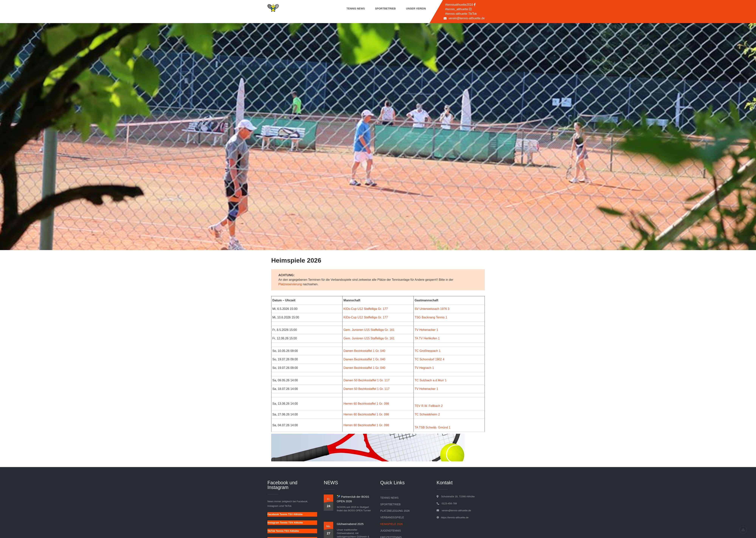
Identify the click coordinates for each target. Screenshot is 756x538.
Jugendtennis (391, 531)
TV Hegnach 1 (424, 368)
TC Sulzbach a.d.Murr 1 (431, 380)
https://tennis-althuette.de (455, 517)
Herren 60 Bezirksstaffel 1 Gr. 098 (366, 404)
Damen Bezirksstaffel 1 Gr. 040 (364, 351)
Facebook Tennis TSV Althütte (285, 514)
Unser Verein (416, 9)
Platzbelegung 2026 (395, 511)
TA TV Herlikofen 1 (427, 338)
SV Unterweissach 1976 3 (432, 309)
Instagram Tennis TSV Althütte (285, 523)
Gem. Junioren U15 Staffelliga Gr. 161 (369, 330)
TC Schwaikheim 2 (427, 414)
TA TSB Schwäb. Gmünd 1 (433, 427)
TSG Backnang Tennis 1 (431, 317)
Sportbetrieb (385, 9)
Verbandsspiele (392, 517)
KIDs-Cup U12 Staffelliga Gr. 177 (366, 309)
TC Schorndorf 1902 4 (430, 359)
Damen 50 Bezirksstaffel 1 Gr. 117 (366, 380)
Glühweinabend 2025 (350, 524)
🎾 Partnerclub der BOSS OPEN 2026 (353, 499)
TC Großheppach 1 (428, 351)
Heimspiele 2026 (392, 524)
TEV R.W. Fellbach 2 (429, 406)
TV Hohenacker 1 (426, 330)
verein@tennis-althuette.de (467, 18)
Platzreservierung (290, 284)
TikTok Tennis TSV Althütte (283, 531)
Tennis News (356, 9)
